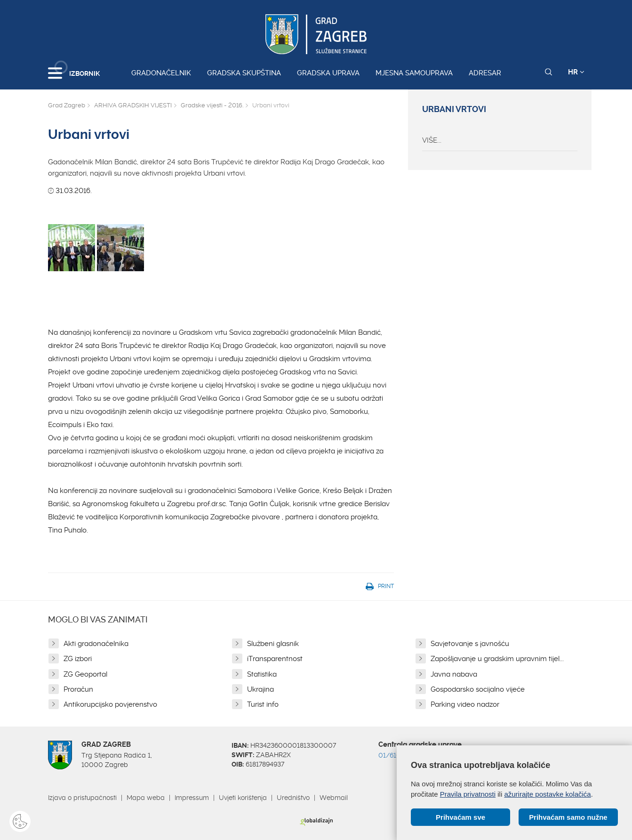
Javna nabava (454, 674)
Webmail (334, 798)
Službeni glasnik (273, 644)
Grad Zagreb (67, 105)
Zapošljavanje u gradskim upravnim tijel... (497, 659)
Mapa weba (146, 798)
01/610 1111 (396, 755)
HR (576, 72)
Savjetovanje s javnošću (470, 644)
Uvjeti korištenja (243, 798)
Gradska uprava (328, 73)
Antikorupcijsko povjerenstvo (110, 704)
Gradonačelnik (161, 73)
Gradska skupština (244, 73)
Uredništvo (293, 798)
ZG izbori (78, 659)
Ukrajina (260, 689)
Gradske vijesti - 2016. (212, 105)
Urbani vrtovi (454, 109)
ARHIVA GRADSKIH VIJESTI (133, 105)
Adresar (485, 73)
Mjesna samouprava (414, 73)
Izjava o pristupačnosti (82, 798)
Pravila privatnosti (468, 794)
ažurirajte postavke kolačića (547, 794)
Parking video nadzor (465, 704)
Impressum (192, 798)
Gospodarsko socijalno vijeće (478, 689)
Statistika (262, 674)
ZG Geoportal (85, 674)
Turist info (263, 704)
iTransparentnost (275, 659)
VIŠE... (432, 140)
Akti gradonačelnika (96, 644)
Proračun (78, 689)
